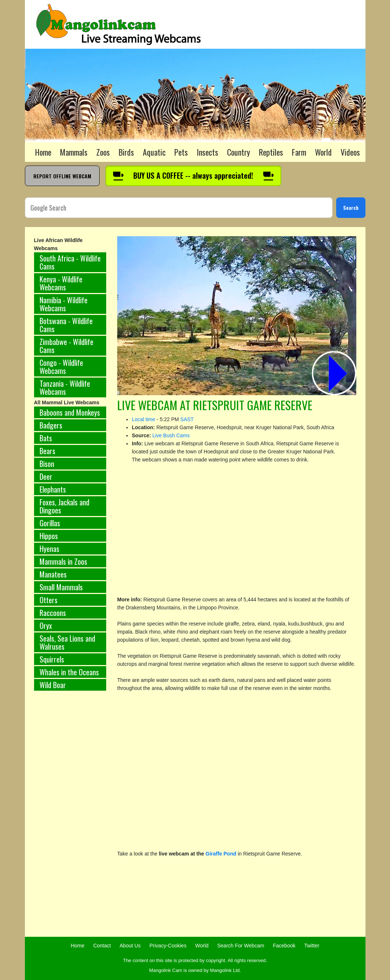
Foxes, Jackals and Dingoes (64, 506)
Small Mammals (61, 587)
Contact (102, 946)
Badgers (51, 425)
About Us (130, 946)
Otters (49, 600)
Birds (126, 152)
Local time (144, 419)
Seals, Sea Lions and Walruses (67, 642)
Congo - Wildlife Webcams (61, 367)
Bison (47, 464)
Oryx (46, 626)
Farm (299, 152)
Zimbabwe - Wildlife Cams (66, 346)
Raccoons (53, 613)
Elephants (53, 489)
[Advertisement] (70, 818)
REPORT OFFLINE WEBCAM (62, 176)
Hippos (49, 536)
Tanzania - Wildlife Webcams (65, 387)
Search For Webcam (241, 946)
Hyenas (49, 549)
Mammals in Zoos (63, 561)
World (323, 152)
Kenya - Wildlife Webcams (61, 283)
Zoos (103, 152)
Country (239, 152)
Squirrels (52, 659)
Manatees (53, 574)
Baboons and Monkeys (70, 412)
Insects (207, 152)
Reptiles (271, 152)
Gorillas (50, 523)
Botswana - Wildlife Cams (66, 325)
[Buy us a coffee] (193, 176)
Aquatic (154, 152)
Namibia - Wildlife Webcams (64, 304)
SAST (187, 419)
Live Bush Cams (171, 435)
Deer (46, 476)
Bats (46, 438)
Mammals (74, 152)
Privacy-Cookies (168, 946)
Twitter (312, 946)
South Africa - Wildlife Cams (70, 262)
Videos (350, 152)
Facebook (284, 946)
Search (351, 207)
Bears (47, 451)
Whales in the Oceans (69, 672)
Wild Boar (53, 685)
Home (43, 152)
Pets (181, 152)
